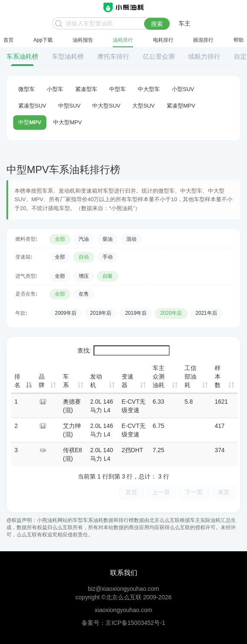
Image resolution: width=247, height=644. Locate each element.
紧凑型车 (86, 89)
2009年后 (66, 313)
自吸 (108, 276)
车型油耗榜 (68, 56)
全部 (60, 239)
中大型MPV (67, 122)
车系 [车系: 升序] (66, 381)
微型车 (27, 89)
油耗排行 (123, 40)
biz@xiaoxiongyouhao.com (124, 589)
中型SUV (70, 106)
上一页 (161, 492)
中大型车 (149, 89)
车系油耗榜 (22, 56)
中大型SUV (106, 106)
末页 (224, 492)
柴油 (108, 239)
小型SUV (183, 89)
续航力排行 (204, 56)
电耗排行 (163, 40)
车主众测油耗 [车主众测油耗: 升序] (159, 376)
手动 (108, 257)
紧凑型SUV (32, 106)
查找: (124, 350)
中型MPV (30, 122)
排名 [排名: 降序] (17, 381)
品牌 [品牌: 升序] (42, 381)
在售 (84, 294)
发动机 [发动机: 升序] (96, 381)
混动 (131, 239)
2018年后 (101, 313)
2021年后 (206, 313)
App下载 (43, 40)
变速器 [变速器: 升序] (128, 381)
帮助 (238, 40)
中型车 (118, 89)
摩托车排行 (113, 56)
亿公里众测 (159, 56)
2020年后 (171, 313)
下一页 (194, 492)
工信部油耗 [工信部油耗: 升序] (190, 376)
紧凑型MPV (181, 106)
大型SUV (143, 106)
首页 (9, 40)
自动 (84, 257)
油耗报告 (83, 40)
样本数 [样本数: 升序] (218, 376)
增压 (84, 276)
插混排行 (203, 40)
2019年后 (136, 313)
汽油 (84, 239)
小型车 (55, 89)
